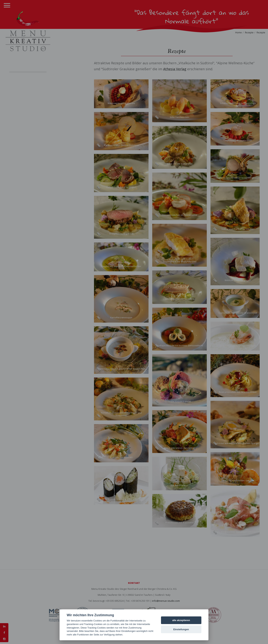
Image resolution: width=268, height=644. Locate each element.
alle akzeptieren (181, 620)
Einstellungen (181, 629)
